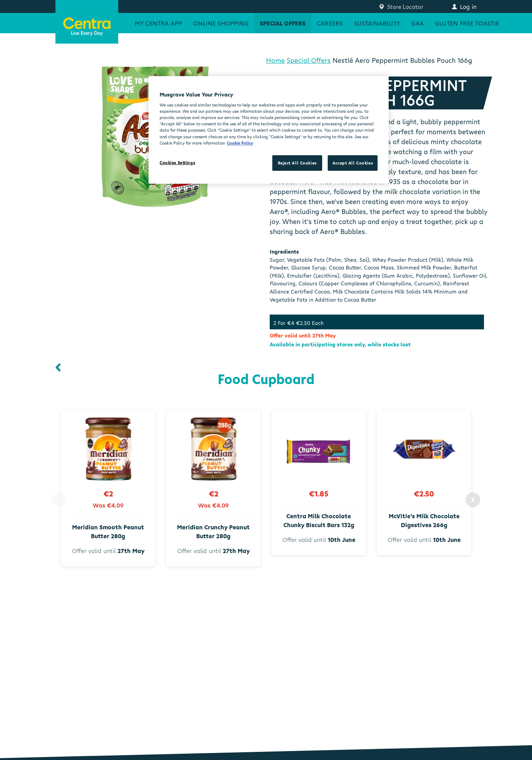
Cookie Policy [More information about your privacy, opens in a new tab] (240, 143)
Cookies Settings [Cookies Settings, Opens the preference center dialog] (177, 162)
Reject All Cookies (297, 163)
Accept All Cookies (353, 163)
